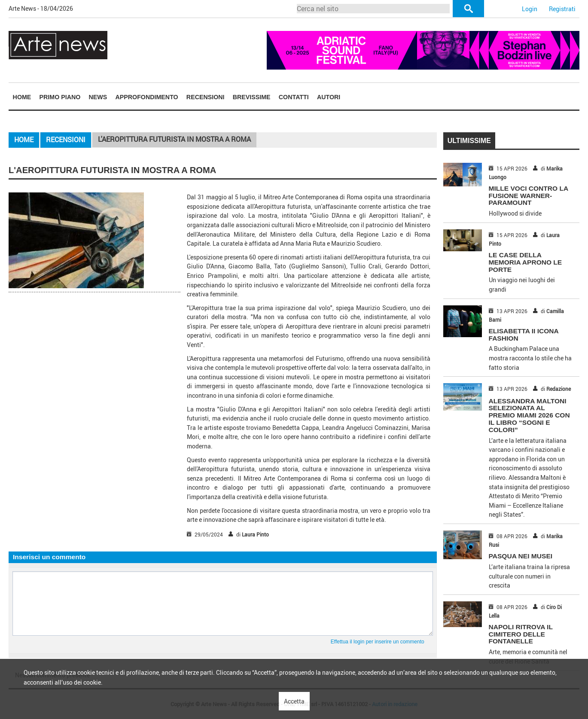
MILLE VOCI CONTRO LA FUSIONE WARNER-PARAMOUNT (529, 196)
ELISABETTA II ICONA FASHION (524, 335)
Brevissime (252, 97)
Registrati (562, 9)
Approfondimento (146, 97)
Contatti (294, 97)
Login (530, 9)
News (98, 97)
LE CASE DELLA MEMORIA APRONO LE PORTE (526, 262)
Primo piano (60, 97)
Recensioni (206, 97)
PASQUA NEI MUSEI (521, 556)
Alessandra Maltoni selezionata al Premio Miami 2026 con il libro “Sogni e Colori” (529, 415)
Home (22, 97)
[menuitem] (22, 97)
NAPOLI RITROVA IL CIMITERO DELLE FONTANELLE (521, 634)
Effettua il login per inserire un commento (378, 642)
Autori (329, 97)
